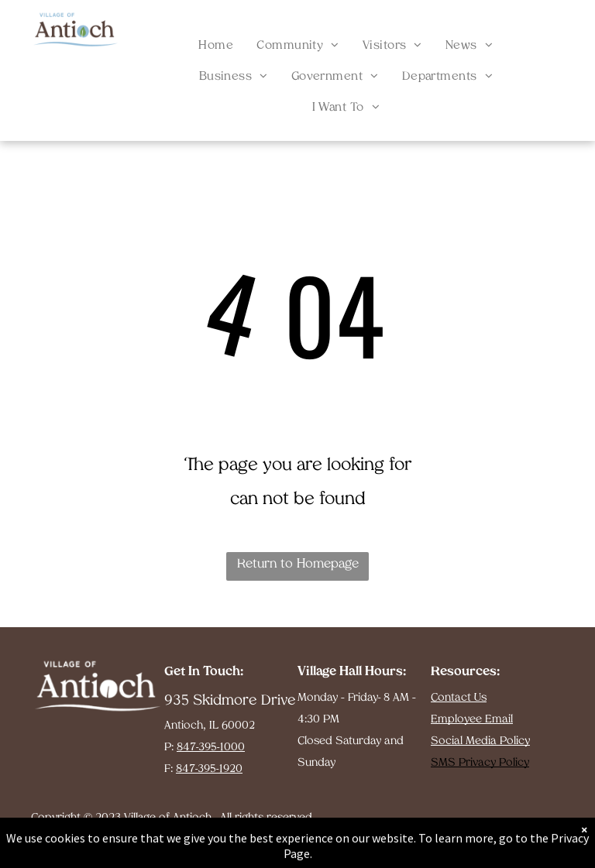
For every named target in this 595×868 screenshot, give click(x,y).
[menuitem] (216, 46)
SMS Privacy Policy (480, 763)
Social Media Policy (480, 741)
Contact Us (459, 698)
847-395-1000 (211, 748)
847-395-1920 (209, 769)
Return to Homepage (298, 564)
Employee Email (472, 720)
